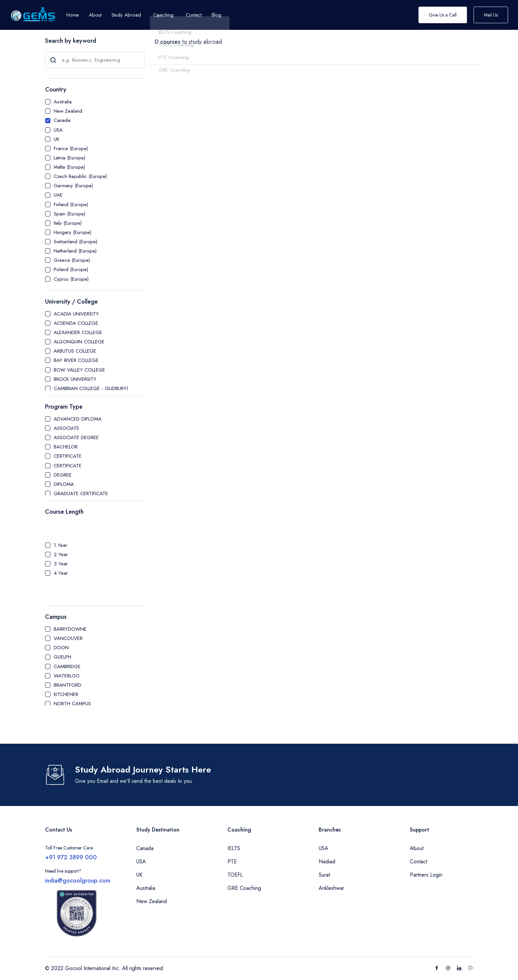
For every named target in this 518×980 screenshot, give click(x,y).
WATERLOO (67, 676)
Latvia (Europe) (69, 158)
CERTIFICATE (68, 456)
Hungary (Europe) (72, 232)
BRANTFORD (67, 685)
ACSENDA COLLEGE (76, 323)
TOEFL (235, 875)
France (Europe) (71, 148)
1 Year (61, 545)
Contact (419, 862)
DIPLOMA (64, 484)
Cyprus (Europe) (71, 279)
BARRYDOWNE (70, 629)
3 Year (61, 564)
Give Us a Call (443, 15)
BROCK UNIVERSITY (75, 379)
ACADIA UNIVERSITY (76, 314)
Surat (324, 875)
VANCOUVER (68, 638)
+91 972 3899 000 (71, 857)
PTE (232, 862)
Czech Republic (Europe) (80, 176)
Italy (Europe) (68, 223)
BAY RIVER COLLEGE (76, 360)
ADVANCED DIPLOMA (78, 419)
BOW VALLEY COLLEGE (79, 370)
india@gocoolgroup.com (78, 881)
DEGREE (63, 475)
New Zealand (68, 111)
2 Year (61, 554)
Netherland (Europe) (75, 251)
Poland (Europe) (71, 269)
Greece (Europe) (72, 260)
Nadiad (327, 862)
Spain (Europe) (69, 214)
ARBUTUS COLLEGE (75, 351)
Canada (62, 120)
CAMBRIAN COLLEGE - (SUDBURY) (91, 388)
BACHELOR (66, 447)
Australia (63, 102)
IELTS (234, 848)
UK (57, 139)
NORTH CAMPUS (72, 704)
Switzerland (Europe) (75, 242)
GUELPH (63, 657)
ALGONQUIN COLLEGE (79, 342)
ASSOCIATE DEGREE (76, 437)
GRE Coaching (244, 888)
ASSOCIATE (66, 428)
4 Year (61, 573)
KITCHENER (66, 694)
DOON (61, 648)
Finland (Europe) (71, 204)
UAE (58, 195)
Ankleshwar (331, 888)
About (417, 848)
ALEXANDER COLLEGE (78, 332)
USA (58, 130)
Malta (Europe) (69, 167)
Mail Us (491, 15)
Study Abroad (126, 15)
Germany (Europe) (73, 186)
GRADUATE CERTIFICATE (81, 493)
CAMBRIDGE (67, 666)
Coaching (163, 15)
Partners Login (426, 875)
